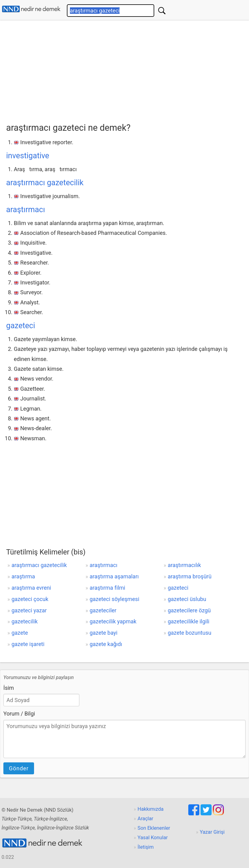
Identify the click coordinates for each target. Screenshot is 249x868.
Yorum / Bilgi (19, 714)
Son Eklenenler (154, 828)
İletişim (146, 847)
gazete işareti (28, 644)
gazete (20, 633)
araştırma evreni (31, 588)
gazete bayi (103, 633)
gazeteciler (103, 610)
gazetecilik (24, 621)
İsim (9, 688)
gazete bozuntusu (190, 633)
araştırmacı (26, 210)
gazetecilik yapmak (113, 621)
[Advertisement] (128, 70)
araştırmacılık (184, 565)
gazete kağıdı (106, 644)
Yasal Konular (153, 838)
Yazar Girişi (212, 832)
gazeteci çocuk (30, 599)
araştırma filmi (107, 588)
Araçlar (146, 819)
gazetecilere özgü (189, 610)
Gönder (19, 768)
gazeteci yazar (29, 610)
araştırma (23, 576)
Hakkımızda (151, 809)
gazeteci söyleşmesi (114, 599)
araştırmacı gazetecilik (45, 183)
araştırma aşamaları (114, 576)
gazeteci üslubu (187, 599)
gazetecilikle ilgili (189, 621)
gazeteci (21, 326)
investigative (28, 156)
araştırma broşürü (190, 576)
